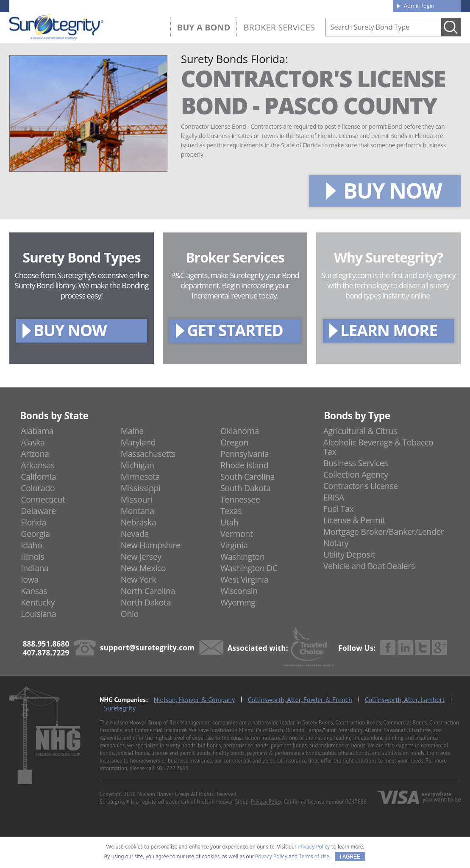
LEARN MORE (389, 330)
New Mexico (143, 568)
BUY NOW (392, 191)
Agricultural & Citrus (360, 431)
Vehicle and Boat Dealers (369, 566)
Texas (231, 511)
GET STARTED (235, 330)
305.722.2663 (172, 768)
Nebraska (139, 522)
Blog (309, 5)
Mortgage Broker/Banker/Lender (384, 532)
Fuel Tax (339, 509)
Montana (138, 511)
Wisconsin (239, 591)
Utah (229, 522)
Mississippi (141, 488)
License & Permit (354, 520)
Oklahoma (240, 431)
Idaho (31, 545)
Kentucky (38, 602)
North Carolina (148, 591)
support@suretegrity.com (147, 648)
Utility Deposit (349, 554)
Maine (132, 431)
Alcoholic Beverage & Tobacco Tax (378, 447)
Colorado (38, 488)
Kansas (34, 591)
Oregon (234, 442)
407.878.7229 (136, 6)
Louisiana (38, 614)
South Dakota (245, 488)
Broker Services (279, 27)
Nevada (135, 534)
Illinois (32, 557)
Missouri (136, 499)
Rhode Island (244, 465)
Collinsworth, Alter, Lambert (405, 699)
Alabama (37, 431)
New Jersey (141, 557)
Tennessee (240, 499)
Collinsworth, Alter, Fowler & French (300, 699)
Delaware (38, 511)
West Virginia (244, 579)
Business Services (356, 463)
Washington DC (249, 568)
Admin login (419, 6)
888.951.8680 (75, 6)
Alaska (33, 442)
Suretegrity (120, 708)
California (38, 477)
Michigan (138, 465)
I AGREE (350, 857)
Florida (33, 522)
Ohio (130, 614)
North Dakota (146, 602)
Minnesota (140, 477)
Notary (336, 543)
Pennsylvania (245, 454)
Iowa (30, 579)
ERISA (334, 497)
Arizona (35, 454)
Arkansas (38, 465)
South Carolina (248, 477)
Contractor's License (361, 486)
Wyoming (238, 602)
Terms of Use (314, 857)
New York (138, 579)
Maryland (138, 442)
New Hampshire (151, 545)
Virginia (234, 545)
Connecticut (43, 499)
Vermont (236, 534)
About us (255, 5)
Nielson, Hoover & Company (195, 699)
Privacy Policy (267, 802)
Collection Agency (356, 474)
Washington (242, 557)
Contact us (367, 5)
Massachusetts (148, 454)
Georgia (35, 534)
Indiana (35, 568)
